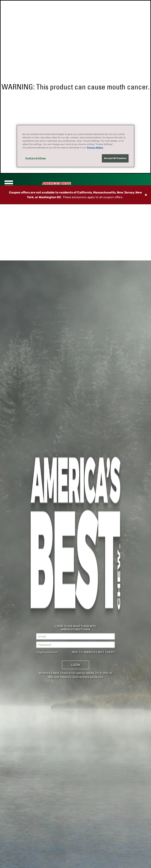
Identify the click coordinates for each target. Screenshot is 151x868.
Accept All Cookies (115, 158)
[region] (75, 146)
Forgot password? (47, 652)
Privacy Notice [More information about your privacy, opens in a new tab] (95, 148)
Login (75, 665)
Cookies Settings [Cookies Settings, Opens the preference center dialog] (36, 158)
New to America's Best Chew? (93, 652)
